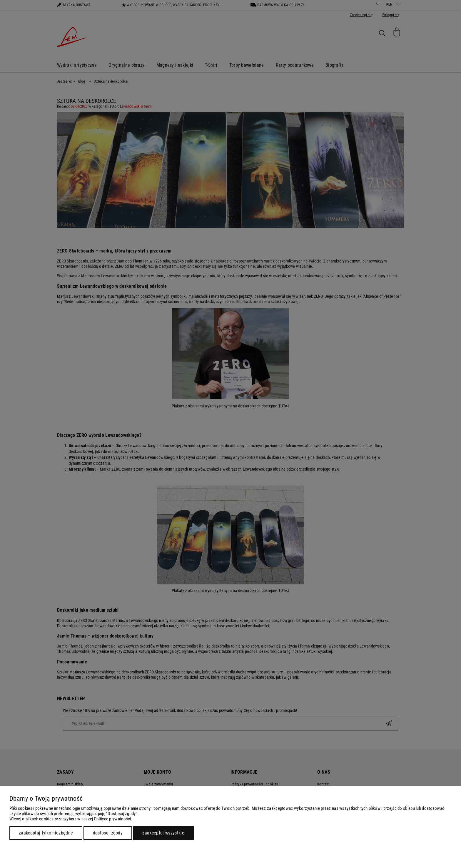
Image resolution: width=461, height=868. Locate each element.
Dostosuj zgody (108, 833)
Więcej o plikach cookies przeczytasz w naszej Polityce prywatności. (71, 819)
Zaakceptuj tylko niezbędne (46, 833)
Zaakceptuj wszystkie (163, 833)
